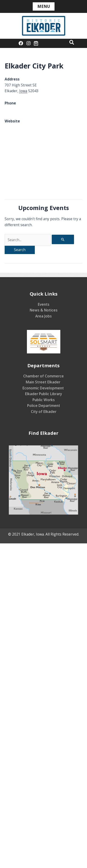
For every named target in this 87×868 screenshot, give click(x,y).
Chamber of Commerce (43, 376)
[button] (72, 42)
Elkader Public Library (43, 394)
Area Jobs (43, 316)
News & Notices (44, 310)
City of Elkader (44, 412)
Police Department (44, 406)
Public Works (44, 400)
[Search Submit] (63, 239)
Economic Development (44, 388)
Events (44, 304)
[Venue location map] (43, 164)
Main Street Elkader (43, 382)
